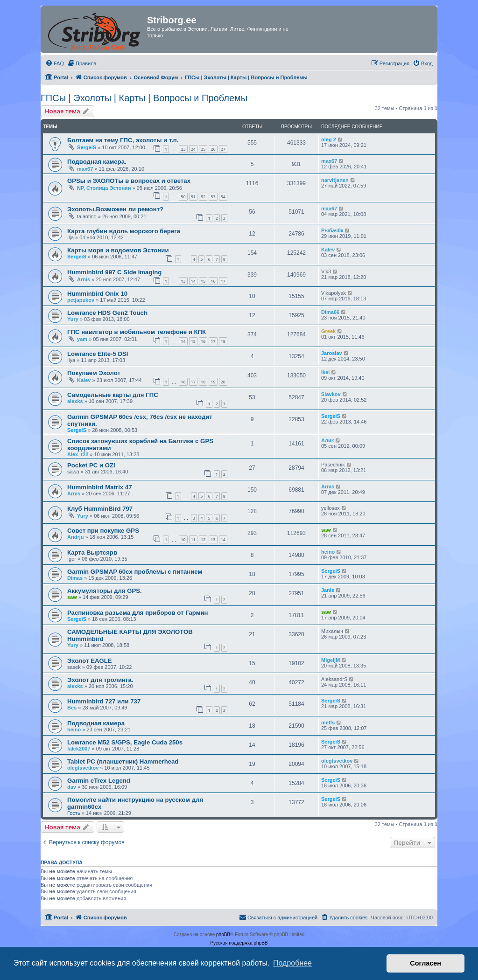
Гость (74, 813)
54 (223, 197)
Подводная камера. (97, 162)
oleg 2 (329, 139)
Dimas (75, 578)
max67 (85, 169)
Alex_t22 (78, 454)
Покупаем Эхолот (94, 373)
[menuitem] (55, 63)
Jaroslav (332, 353)
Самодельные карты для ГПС (113, 395)
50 (183, 197)
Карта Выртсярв (92, 553)
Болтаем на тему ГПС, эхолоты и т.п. (123, 140)
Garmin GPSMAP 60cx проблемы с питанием (135, 572)
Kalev (328, 250)
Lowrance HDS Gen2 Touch (107, 313)
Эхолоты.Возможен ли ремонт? (115, 209)
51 (193, 197)
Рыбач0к (332, 230)
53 (213, 197)
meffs (328, 723)
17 (223, 281)
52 (203, 197)
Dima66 (330, 312)
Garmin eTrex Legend (99, 781)
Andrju (75, 537)
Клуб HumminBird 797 (100, 509)
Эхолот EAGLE (90, 661)
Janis (328, 590)
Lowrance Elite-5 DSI (98, 354)
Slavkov (331, 394)
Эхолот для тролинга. (100, 680)
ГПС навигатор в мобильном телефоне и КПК (137, 332)
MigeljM (330, 660)
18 (223, 341)
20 (223, 382)
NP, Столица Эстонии (104, 188)
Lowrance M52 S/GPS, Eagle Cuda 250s (125, 742)
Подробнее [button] (292, 963)
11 (193, 539)
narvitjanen (335, 180)
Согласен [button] (425, 963)
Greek (328, 331)
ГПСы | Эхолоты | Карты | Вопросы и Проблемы (144, 98)
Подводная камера (96, 723)
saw (326, 530)
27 (223, 149)
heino (328, 552)
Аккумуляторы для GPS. (105, 591)
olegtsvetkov (83, 768)
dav (72, 787)
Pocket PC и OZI (91, 465)
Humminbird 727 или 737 (104, 701)
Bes (72, 708)
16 (213, 281)
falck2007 (79, 749)
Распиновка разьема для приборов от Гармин (138, 613)
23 (183, 149)
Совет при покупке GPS (103, 531)
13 (183, 281)
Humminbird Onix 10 (97, 294)
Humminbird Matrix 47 (100, 487)
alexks (75, 401)
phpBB (223, 935)
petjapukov (81, 300)
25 (203, 149)
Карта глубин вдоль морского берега (124, 231)
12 (203, 539)
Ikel (325, 372)
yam (82, 339)
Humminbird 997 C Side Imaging (114, 272)
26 (213, 149)
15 (203, 281)
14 (193, 281)
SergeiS (87, 147)
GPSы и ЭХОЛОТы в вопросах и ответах (129, 181)
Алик (327, 440)
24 (193, 149)
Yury (73, 319)
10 (183, 539)
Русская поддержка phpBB (239, 943)
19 (213, 382)
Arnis (84, 279)
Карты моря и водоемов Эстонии (118, 250)
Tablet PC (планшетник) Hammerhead (123, 761)
